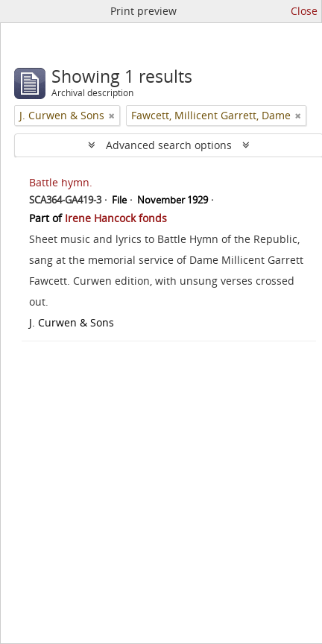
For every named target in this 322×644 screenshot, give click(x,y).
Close (304, 11)
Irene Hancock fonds (116, 218)
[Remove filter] (112, 116)
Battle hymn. (61, 182)
